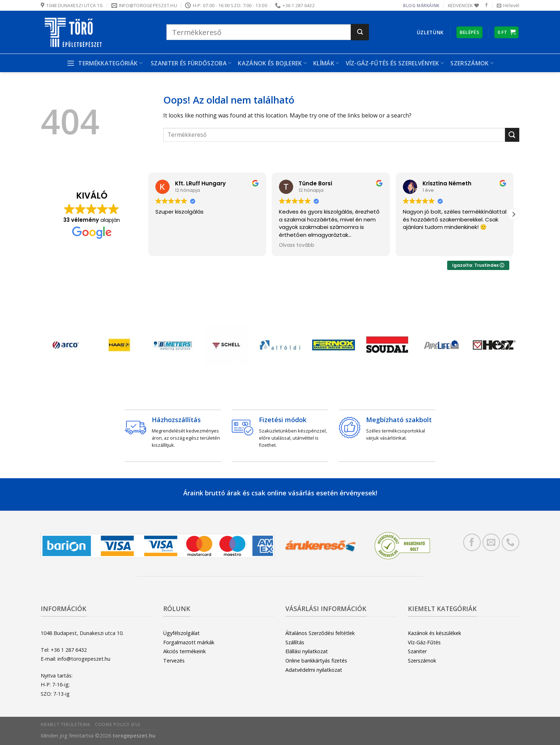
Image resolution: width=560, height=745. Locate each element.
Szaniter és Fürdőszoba (191, 63)
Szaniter (417, 651)
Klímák (326, 63)
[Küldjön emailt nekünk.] (491, 542)
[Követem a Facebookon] (486, 5)
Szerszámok (472, 63)
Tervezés (174, 661)
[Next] (503, 347)
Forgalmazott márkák (189, 642)
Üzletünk (430, 32)
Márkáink (428, 6)
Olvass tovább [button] (297, 245)
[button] (514, 214)
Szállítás (295, 642)
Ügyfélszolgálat (181, 633)
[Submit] (360, 32)
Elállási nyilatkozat (307, 651)
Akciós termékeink (184, 651)
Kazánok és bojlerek (272, 63)
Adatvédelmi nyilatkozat (314, 670)
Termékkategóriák (104, 63)
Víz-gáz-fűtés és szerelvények (395, 63)
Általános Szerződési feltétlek (320, 633)
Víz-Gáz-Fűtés (424, 642)
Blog (409, 6)
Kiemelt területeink (66, 724)
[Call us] (511, 542)
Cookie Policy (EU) (117, 724)
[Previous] (57, 347)
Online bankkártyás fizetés (316, 661)
